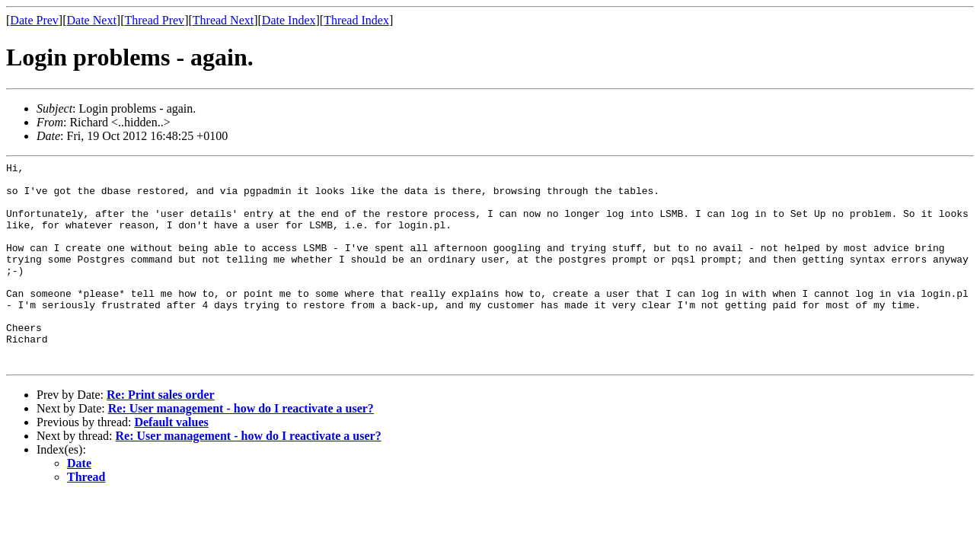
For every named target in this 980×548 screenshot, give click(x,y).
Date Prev (34, 20)
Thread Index (356, 20)
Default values (171, 463)
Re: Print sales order (161, 436)
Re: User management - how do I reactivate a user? (241, 449)
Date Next (92, 20)
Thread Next (223, 20)
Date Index (289, 20)
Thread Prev (154, 20)
